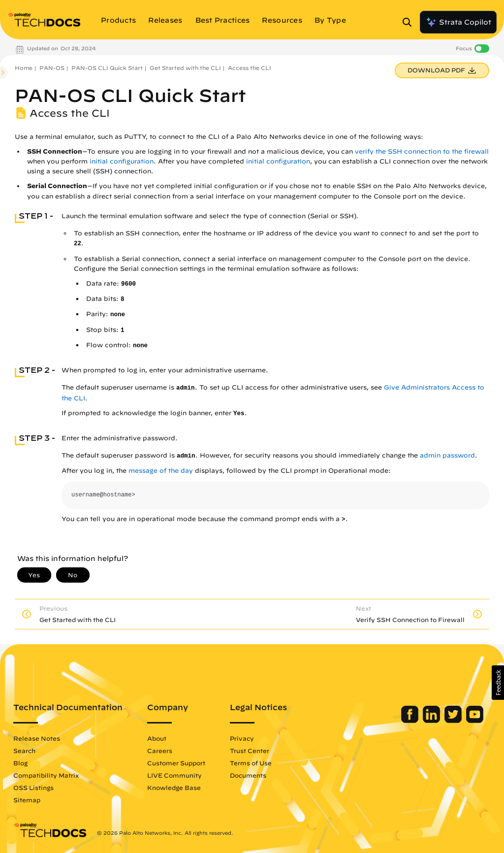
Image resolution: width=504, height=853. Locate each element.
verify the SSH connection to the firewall (422, 151)
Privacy (242, 738)
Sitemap (27, 800)
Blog (20, 763)
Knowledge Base (174, 787)
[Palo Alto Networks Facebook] (411, 721)
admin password (447, 455)
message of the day (161, 471)
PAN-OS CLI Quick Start (107, 68)
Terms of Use (251, 763)
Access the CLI (250, 68)
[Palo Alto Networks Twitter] (454, 721)
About (157, 738)
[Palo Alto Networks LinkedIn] (432, 721)
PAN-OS (52, 68)
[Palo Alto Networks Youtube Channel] (475, 721)
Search (24, 751)
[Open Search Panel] (410, 22)
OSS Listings (33, 787)
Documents (248, 775)
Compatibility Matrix (46, 775)
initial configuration (122, 161)
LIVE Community (174, 775)
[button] (498, 683)
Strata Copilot (458, 22)
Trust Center (250, 751)
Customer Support (176, 763)
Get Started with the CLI (185, 68)
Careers (160, 751)
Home (24, 68)
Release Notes (37, 738)
